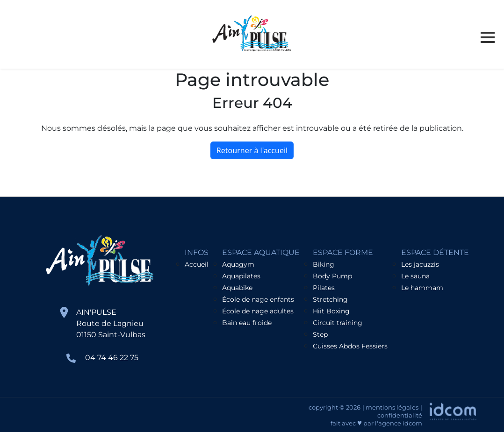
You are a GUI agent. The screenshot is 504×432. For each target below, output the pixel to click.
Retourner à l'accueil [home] (252, 150)
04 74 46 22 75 (112, 358)
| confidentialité (400, 411)
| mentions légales (390, 407)
